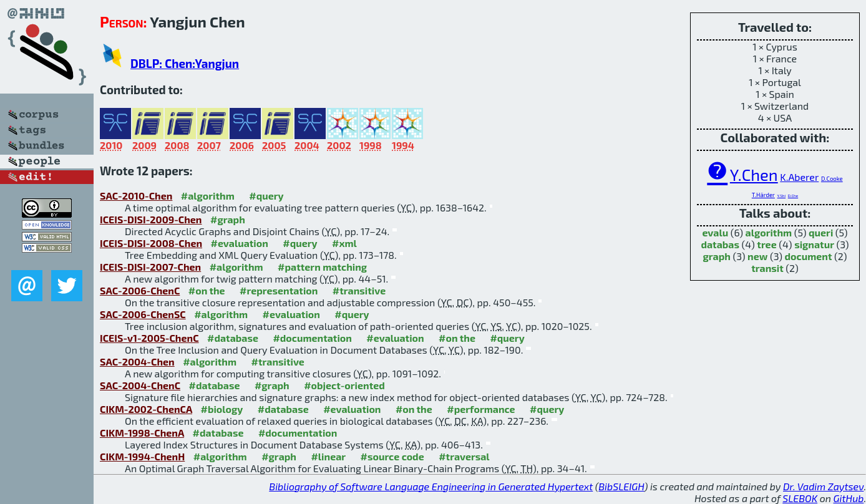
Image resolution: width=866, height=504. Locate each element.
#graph (228, 219)
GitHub (849, 498)
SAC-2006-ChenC (140, 290)
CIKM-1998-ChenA (142, 433)
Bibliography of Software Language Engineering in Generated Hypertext (431, 486)
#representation (279, 290)
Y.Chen (754, 174)
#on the (207, 290)
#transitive (359, 290)
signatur (814, 244)
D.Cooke (832, 178)
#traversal (464, 456)
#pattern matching (322, 267)
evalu (715, 232)
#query (266, 196)
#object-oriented (344, 385)
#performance (481, 409)
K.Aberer (799, 177)
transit (767, 268)
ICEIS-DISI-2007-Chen (150, 267)
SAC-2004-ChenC (140, 385)
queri (821, 232)
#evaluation (240, 243)
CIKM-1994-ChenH (142, 456)
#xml (344, 243)
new (757, 256)
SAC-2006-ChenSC (143, 314)
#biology (221, 409)
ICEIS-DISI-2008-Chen (151, 243)
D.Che (793, 196)
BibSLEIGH (621, 486)
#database (233, 338)
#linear (328, 456)
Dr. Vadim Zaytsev (823, 486)
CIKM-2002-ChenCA (146, 409)
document (809, 256)
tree (766, 244)
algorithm (769, 232)
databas (720, 244)
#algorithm (208, 196)
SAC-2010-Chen (136, 196)
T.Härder (763, 195)
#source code (392, 456)
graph (717, 256)
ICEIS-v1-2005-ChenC (149, 338)
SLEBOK (800, 498)
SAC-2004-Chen (137, 361)
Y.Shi (782, 196)
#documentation (312, 338)
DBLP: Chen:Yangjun (185, 63)
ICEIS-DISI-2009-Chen (151, 219)
